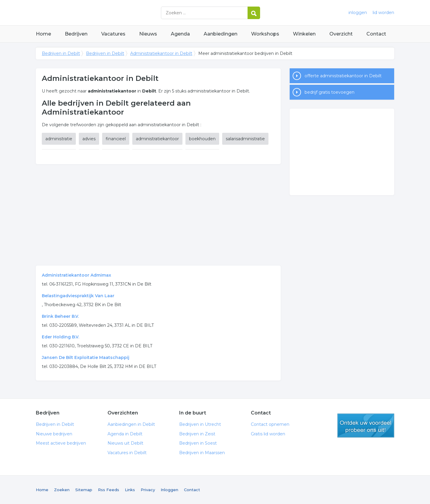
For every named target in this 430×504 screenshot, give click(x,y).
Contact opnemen (270, 424)
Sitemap (84, 490)
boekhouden (202, 139)
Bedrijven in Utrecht (200, 424)
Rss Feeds (109, 490)
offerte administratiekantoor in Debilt (343, 76)
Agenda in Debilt (125, 434)
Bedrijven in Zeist (197, 434)
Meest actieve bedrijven (61, 443)
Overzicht (341, 34)
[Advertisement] (158, 215)
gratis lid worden (366, 426)
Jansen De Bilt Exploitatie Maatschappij (86, 357)
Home (43, 34)
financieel (116, 139)
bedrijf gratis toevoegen (330, 92)
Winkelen (304, 34)
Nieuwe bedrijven (54, 434)
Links (130, 490)
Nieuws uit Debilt (125, 443)
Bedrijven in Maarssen (202, 453)
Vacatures (113, 34)
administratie (59, 139)
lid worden (383, 13)
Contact (376, 34)
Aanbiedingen (221, 34)
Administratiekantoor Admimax (76, 275)
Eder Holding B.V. (60, 337)
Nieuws (148, 34)
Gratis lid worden (268, 434)
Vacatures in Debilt (127, 453)
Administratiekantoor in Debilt (161, 53)
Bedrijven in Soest (198, 443)
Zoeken (62, 490)
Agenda (180, 34)
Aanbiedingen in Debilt (131, 424)
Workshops (265, 34)
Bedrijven (76, 34)
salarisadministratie (245, 139)
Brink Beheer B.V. (60, 316)
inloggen (358, 13)
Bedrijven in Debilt (110, 13)
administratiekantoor (157, 139)
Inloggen (169, 490)
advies (89, 139)
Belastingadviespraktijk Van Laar (78, 296)
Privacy (148, 490)
